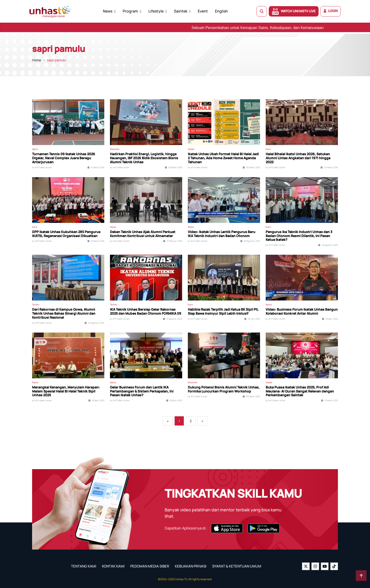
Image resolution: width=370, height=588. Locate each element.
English (221, 11)
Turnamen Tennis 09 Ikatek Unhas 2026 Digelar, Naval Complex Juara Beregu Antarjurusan (64, 158)
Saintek (181, 11)
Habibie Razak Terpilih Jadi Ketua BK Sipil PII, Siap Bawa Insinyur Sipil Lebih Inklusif (223, 312)
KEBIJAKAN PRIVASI (191, 566)
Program (130, 11)
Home (37, 60)
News (108, 11)
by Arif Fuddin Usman (42, 167)
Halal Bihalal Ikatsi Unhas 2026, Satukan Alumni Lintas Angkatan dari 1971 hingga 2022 (298, 158)
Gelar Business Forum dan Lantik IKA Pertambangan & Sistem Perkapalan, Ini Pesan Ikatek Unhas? (142, 391)
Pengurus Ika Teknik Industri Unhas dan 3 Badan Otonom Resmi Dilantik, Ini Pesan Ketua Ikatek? (299, 236)
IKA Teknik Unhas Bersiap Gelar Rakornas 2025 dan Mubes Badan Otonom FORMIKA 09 (146, 312)
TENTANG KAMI (84, 566)
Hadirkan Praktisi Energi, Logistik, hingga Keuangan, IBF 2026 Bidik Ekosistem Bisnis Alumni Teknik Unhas (144, 158)
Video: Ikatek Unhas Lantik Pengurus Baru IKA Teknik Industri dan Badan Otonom (222, 234)
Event (203, 11)
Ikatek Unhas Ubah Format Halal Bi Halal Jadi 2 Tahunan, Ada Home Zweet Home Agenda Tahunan (223, 158)
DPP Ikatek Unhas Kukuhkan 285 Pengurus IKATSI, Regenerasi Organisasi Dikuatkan (66, 234)
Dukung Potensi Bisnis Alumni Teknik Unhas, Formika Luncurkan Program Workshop (224, 389)
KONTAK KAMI (113, 566)
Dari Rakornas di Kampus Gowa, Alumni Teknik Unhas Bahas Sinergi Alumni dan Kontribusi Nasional (64, 313)
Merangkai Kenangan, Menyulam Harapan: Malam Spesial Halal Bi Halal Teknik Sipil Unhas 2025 (66, 391)
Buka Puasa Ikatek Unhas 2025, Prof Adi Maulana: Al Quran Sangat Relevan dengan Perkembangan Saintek (300, 391)
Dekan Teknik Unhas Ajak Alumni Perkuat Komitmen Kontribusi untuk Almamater (143, 234)
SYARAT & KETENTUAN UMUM (237, 566)
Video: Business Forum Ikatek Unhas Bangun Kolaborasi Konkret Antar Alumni (302, 312)
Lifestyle (156, 11)
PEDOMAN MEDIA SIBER (150, 566)
